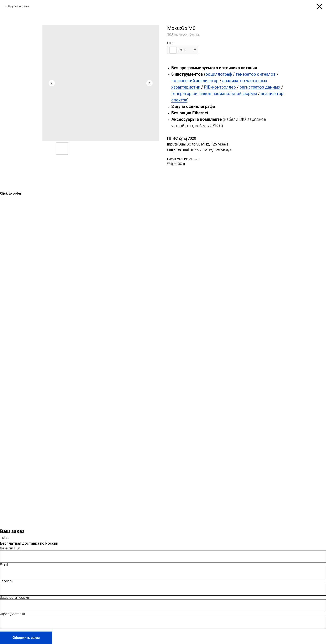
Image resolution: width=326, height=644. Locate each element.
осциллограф (219, 74)
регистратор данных (260, 87)
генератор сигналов (256, 74)
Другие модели (19, 6)
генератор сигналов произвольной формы (214, 94)
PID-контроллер (220, 87)
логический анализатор (195, 81)
